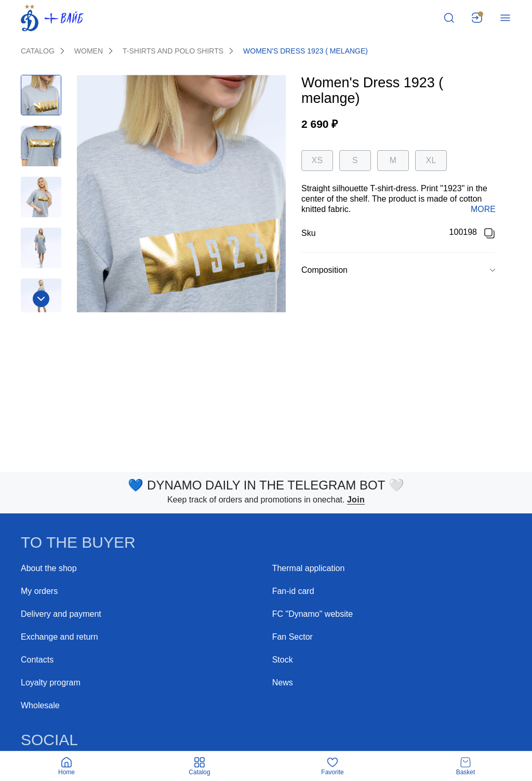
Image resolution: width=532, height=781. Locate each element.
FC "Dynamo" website (312, 614)
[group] (398, 270)
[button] (398, 270)
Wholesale (40, 705)
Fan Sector (292, 637)
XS (317, 160)
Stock (283, 660)
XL (431, 160)
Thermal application (309, 568)
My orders (39, 591)
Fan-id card (293, 591)
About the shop (49, 568)
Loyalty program (51, 683)
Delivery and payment (61, 614)
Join (356, 500)
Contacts (37, 660)
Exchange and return (59, 637)
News (283, 683)
